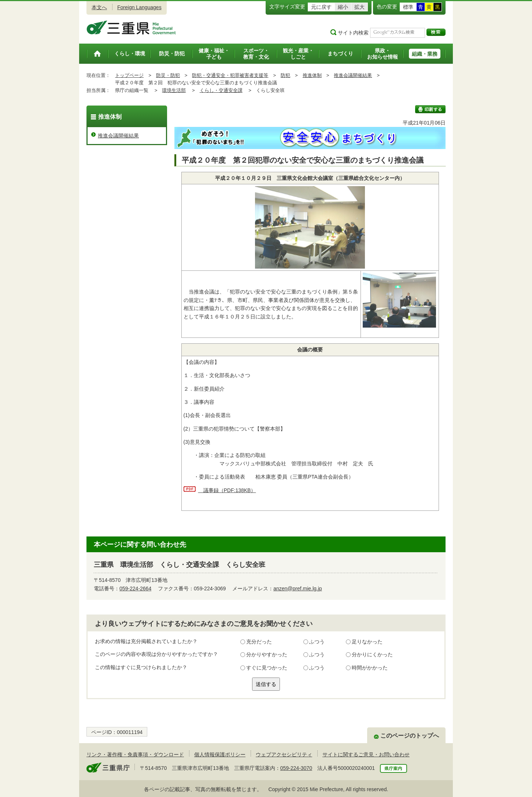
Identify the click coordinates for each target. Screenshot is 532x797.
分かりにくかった (372, 654)
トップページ (129, 75)
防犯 (285, 75)
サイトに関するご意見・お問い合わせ (366, 754)
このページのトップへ (410, 736)
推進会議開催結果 (353, 75)
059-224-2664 (135, 588)
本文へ (99, 7)
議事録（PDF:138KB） (227, 490)
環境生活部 (174, 90)
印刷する (430, 109)
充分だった (259, 642)
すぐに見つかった (267, 668)
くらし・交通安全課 (221, 90)
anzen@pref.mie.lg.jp (298, 588)
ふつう (317, 642)
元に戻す (321, 7)
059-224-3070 (296, 768)
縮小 (343, 7)
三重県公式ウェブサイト (131, 27)
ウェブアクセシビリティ (284, 754)
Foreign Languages (139, 7)
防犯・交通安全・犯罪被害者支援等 (230, 75)
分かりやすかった (267, 654)
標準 (408, 7)
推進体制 (312, 75)
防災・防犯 (168, 75)
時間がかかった (370, 668)
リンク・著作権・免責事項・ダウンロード (135, 754)
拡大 (359, 7)
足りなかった (367, 642)
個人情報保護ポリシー (220, 754)
